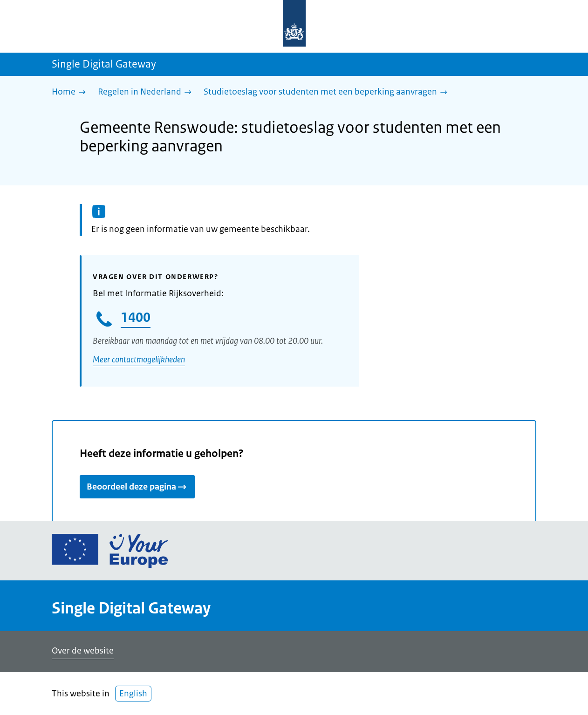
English (133, 694)
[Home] (71, 92)
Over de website (83, 651)
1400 (136, 317)
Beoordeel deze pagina (137, 487)
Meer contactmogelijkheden (139, 360)
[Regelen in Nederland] (147, 92)
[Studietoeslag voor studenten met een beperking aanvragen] (328, 92)
